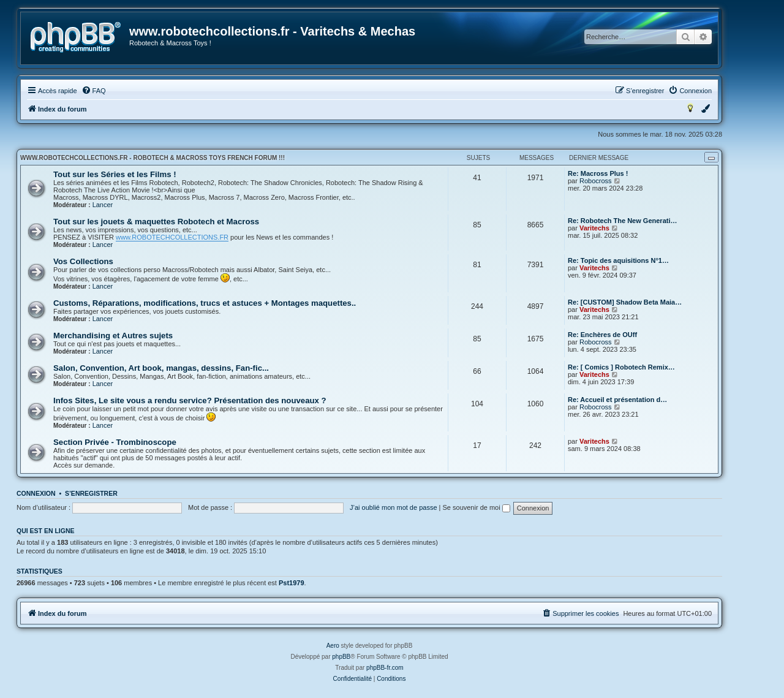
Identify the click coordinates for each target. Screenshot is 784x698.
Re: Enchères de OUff (602, 335)
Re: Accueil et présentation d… (617, 400)
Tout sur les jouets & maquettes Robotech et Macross (156, 222)
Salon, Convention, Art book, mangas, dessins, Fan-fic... (161, 368)
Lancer (103, 205)
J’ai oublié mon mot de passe (393, 507)
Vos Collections (83, 261)
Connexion (36, 493)
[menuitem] (94, 91)
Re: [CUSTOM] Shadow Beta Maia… (625, 302)
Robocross (596, 181)
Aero (333, 646)
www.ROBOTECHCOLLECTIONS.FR (172, 237)
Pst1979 (292, 583)
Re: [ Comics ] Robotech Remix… (621, 367)
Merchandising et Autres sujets (113, 336)
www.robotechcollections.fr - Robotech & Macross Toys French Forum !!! (153, 158)
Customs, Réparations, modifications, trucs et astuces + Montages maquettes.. (205, 303)
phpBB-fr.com (385, 668)
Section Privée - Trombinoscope (115, 442)
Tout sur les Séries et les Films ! (115, 174)
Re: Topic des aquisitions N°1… (618, 260)
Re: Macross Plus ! (598, 173)
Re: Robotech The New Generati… (622, 221)
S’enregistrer (91, 493)
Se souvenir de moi (477, 507)
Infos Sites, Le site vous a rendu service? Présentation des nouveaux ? (190, 400)
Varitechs (594, 228)
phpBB (341, 657)
